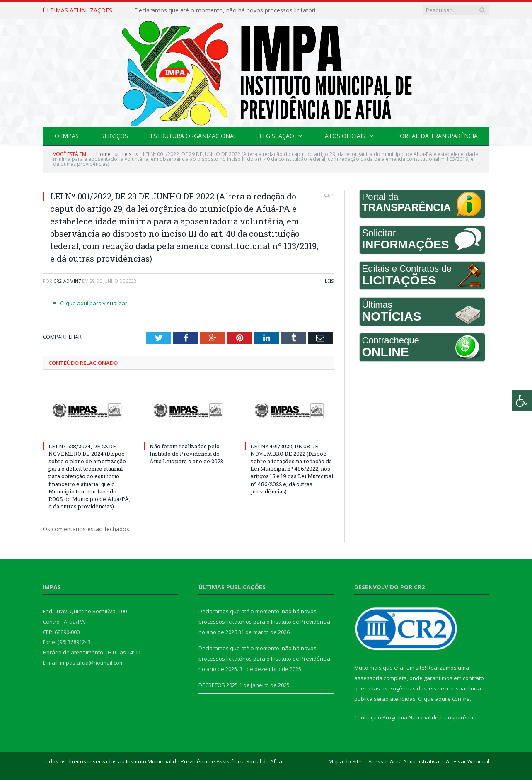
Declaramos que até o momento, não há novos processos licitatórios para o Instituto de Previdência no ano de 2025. (264, 658)
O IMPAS (67, 136)
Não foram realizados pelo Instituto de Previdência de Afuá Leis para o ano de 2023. (187, 454)
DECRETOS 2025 (218, 685)
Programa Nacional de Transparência (429, 717)
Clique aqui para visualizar (94, 303)
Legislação (277, 136)
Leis (329, 281)
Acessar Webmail (468, 761)
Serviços (115, 136)
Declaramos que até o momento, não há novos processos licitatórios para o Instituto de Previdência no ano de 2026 (230, 10)
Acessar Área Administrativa (404, 761)
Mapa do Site (345, 761)
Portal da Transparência (437, 136)
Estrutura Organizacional (194, 136)
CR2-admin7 (67, 281)
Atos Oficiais (345, 136)
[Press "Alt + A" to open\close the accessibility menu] (522, 401)
